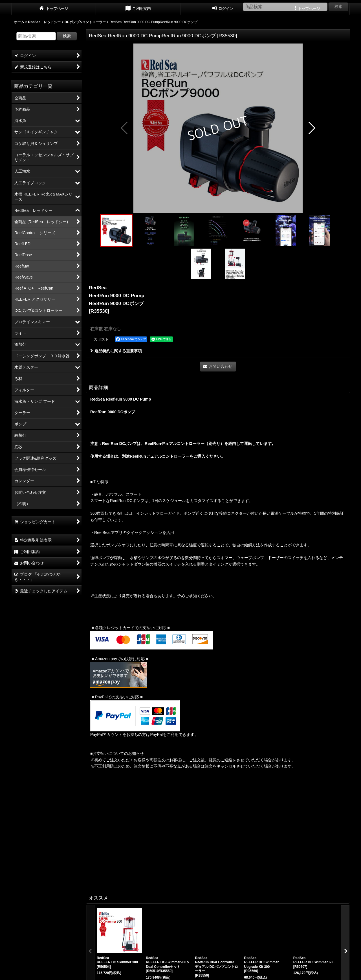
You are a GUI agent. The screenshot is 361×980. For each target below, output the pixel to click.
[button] (125, 128)
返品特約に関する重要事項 (116, 351)
